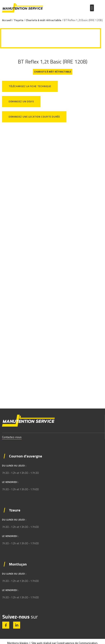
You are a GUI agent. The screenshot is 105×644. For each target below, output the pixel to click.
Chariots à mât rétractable (43, 20)
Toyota (19, 20)
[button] (92, 8)
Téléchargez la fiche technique (30, 86)
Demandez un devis (21, 101)
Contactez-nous (12, 437)
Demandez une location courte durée (34, 117)
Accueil (7, 20)
